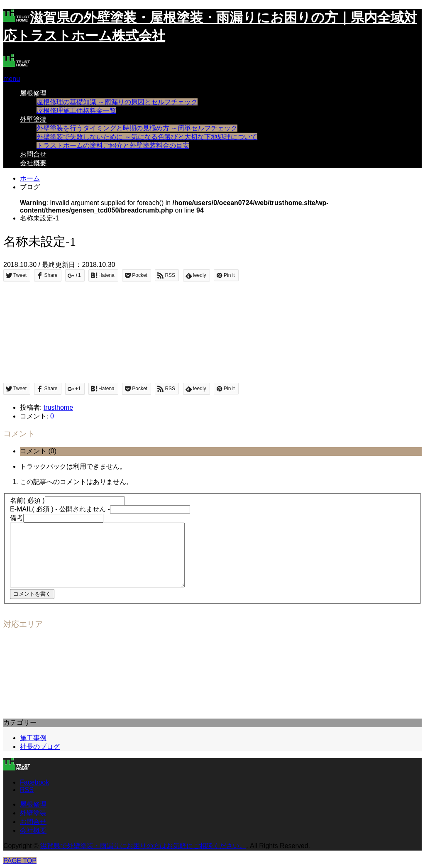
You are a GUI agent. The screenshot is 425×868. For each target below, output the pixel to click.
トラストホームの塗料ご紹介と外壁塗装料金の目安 (113, 145)
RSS (27, 790)
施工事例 (33, 738)
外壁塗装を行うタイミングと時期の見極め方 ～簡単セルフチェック (137, 128)
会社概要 (33, 163)
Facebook (34, 782)
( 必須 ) (27, 500)
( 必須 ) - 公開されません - (60, 509)
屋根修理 (33, 93)
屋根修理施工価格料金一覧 (76, 111)
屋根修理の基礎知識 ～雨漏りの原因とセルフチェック (117, 102)
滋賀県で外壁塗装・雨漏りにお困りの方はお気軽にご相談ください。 (143, 846)
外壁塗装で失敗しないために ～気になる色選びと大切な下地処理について (147, 137)
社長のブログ (40, 747)
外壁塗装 (33, 119)
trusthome (58, 407)
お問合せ (33, 154)
